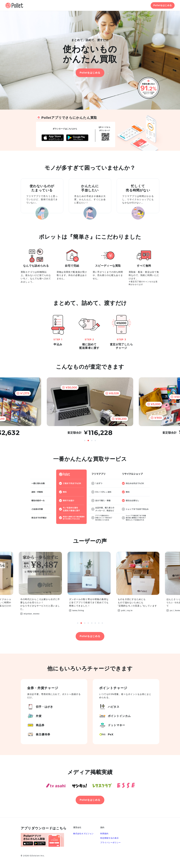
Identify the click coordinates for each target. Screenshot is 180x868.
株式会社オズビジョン (84, 834)
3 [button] (92, 441)
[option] (90, 407)
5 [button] (92, 623)
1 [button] (85, 441)
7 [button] (99, 623)
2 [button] (88, 441)
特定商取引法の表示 (110, 838)
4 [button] (95, 441)
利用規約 (104, 834)
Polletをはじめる (163, 5)
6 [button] (95, 623)
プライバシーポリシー (111, 843)
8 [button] (102, 623)
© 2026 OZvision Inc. (33, 856)
